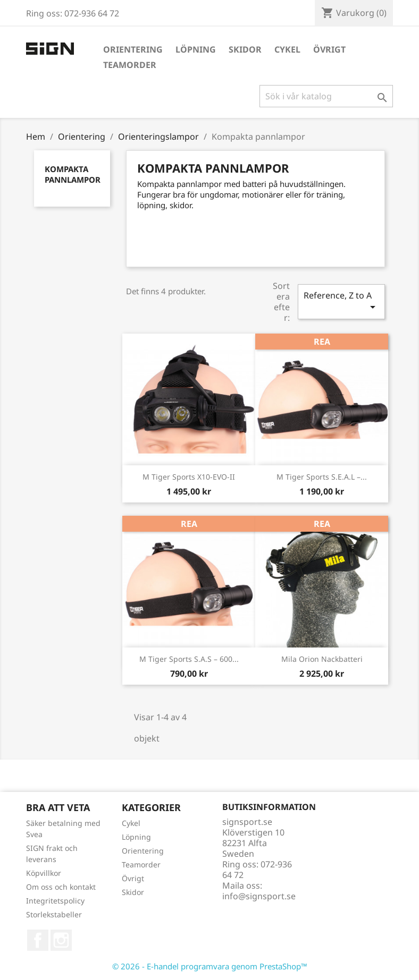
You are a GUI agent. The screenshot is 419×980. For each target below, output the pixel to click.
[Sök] (326, 96)
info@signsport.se (259, 896)
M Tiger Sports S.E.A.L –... (322, 477)
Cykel (287, 49)
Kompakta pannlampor (73, 174)
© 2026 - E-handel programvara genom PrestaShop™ (210, 966)
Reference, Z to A (341, 301)
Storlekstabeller (54, 914)
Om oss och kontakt (61, 887)
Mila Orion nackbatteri (322, 659)
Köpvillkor (44, 873)
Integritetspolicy (55, 901)
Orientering (133, 49)
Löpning (196, 49)
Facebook (38, 940)
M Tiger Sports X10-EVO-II (189, 477)
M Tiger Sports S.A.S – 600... (189, 659)
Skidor (245, 49)
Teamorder (130, 65)
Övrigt (329, 49)
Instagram (61, 940)
